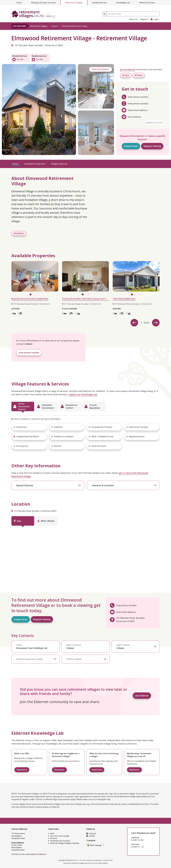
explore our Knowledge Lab (83, 394)
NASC (52, 833)
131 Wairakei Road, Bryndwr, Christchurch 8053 (37, 45)
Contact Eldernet (19, 829)
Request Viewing (152, 146)
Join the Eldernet (128, 69)
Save (126, 75)
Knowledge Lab (123, 3)
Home (19, 3)
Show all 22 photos (101, 69)
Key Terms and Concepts (60, 836)
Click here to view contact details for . (29, 854)
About (15, 164)
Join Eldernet (142, 696)
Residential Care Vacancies (60, 841)
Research (54, 838)
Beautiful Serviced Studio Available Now (30, 299)
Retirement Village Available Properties (65, 843)
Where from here (147, 3)
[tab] (23, 406)
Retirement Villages (74, 3)
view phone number (29, 353)
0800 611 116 (137, 847)
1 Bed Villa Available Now (124, 299)
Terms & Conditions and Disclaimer (91, 860)
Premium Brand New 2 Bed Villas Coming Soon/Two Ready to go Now (86, 299)
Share (139, 75)
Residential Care (99, 3)
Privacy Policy (108, 860)
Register (144, 19)
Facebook (91, 833)
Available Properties (35, 164)
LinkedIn (91, 836)
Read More (19, 233)
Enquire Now (131, 146)
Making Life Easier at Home (43, 3)
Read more (22, 770)
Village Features (59, 164)
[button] (29, 427)
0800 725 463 (137, 840)
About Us (133, 19)
